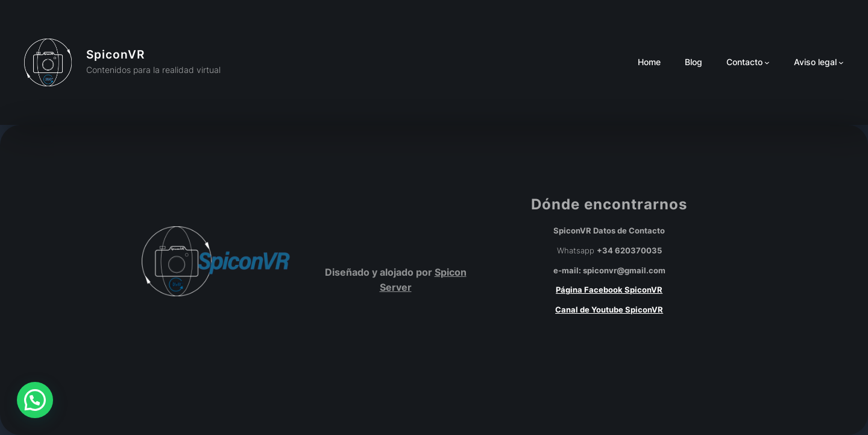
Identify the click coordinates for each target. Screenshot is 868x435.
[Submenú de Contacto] (767, 62)
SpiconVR (115, 54)
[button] (35, 400)
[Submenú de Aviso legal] (841, 62)
